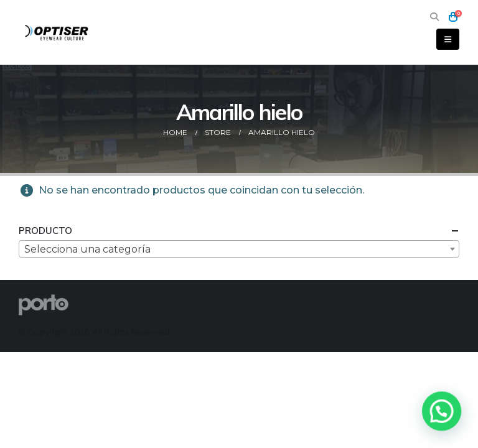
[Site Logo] (57, 32)
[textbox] (239, 250)
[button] (434, 17)
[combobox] (239, 249)
